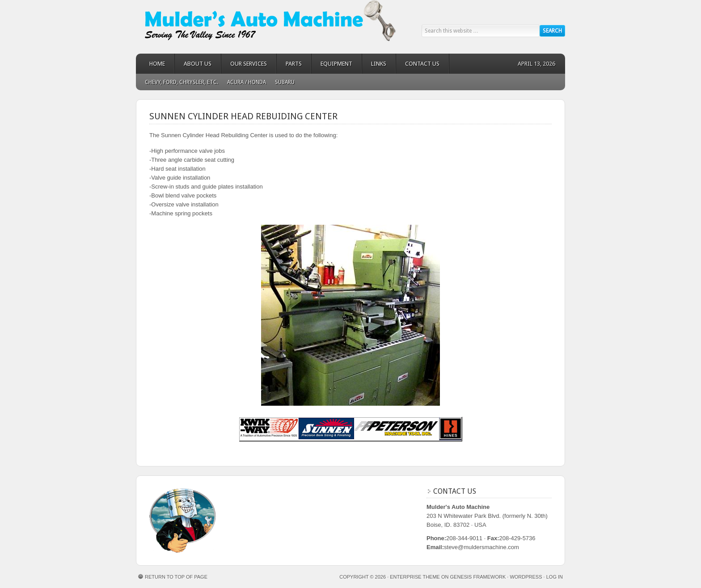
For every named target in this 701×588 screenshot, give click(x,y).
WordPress (526, 577)
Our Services (249, 64)
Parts (294, 64)
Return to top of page (176, 577)
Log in (555, 577)
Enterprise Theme (415, 577)
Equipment (336, 64)
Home (157, 64)
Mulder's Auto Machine (216, 27)
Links (379, 64)
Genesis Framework (478, 577)
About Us (198, 64)
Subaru (285, 82)
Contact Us (422, 64)
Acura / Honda (247, 82)
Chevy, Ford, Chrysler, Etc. (182, 82)
